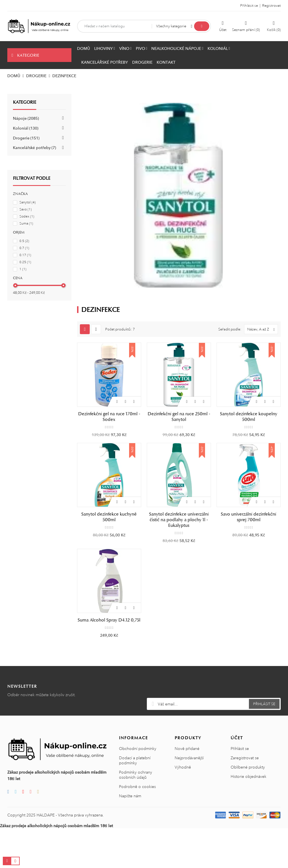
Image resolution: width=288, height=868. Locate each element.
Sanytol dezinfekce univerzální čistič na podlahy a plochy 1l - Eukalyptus (179, 520)
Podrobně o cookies (137, 787)
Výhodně (183, 767)
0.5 (24, 241)
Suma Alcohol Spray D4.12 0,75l (109, 620)
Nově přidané (187, 749)
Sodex (27, 217)
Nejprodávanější (189, 758)
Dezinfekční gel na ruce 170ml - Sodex (109, 417)
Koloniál (26, 128)
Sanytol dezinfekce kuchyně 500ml (109, 517)
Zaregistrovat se (245, 758)
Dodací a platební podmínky (135, 760)
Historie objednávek (248, 776)
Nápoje (26, 118)
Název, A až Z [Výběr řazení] (262, 329)
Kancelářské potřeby (34, 148)
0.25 (25, 262)
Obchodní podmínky (138, 749)
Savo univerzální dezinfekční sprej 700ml (248, 517)
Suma (26, 224)
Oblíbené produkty (248, 767)
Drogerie (26, 138)
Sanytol (28, 202)
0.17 (25, 255)
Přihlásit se (240, 749)
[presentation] (214, 684)
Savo (26, 209)
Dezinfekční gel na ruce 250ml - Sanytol (179, 417)
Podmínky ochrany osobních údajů (136, 775)
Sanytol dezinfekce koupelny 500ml (249, 417)
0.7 (24, 248)
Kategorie (25, 102)
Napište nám (130, 796)
